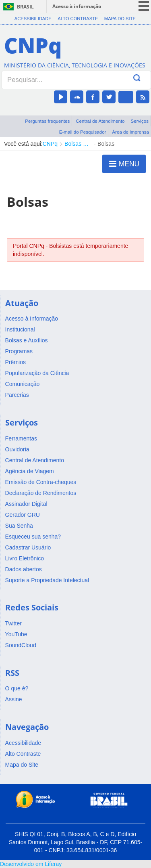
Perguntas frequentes (47, 121)
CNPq (50, 144)
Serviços (140, 121)
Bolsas (106, 144)
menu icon (144, 6)
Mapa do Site (120, 19)
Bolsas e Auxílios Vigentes (78, 144)
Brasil (25, 7)
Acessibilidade (33, 19)
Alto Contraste (78, 19)
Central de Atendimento (100, 121)
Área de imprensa (130, 132)
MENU (124, 164)
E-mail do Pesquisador (83, 132)
